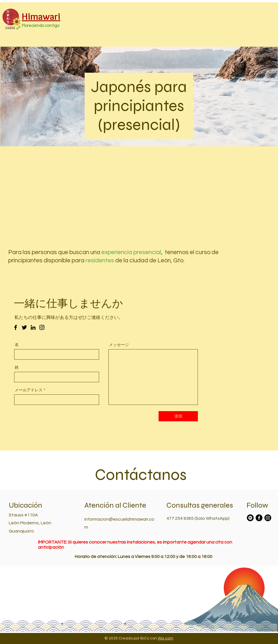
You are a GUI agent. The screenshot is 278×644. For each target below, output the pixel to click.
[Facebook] (259, 518)
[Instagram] (268, 518)
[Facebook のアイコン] (16, 327)
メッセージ (119, 345)
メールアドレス (29, 390)
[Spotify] (250, 518)
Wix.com (165, 638)
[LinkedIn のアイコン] (33, 327)
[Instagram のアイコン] (42, 327)
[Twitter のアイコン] (24, 327)
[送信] (178, 416)
